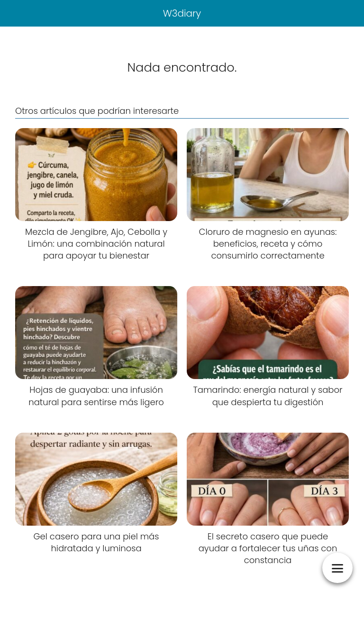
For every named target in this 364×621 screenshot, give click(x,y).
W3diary (182, 13)
